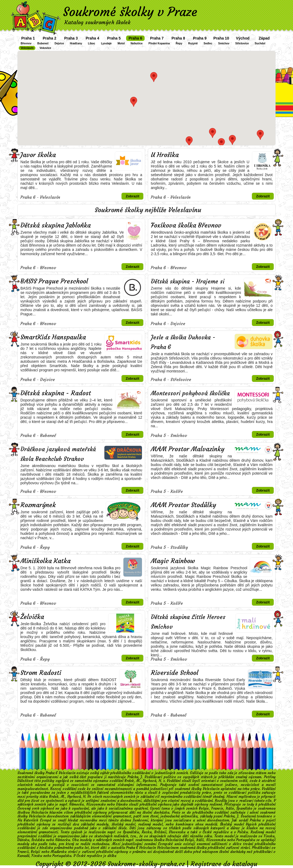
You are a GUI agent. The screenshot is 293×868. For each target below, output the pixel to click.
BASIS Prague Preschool (54, 281)
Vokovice (45, 48)
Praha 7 (157, 38)
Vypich (251, 824)
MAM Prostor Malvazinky (188, 449)
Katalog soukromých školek (97, 22)
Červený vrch (28, 808)
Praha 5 (114, 38)
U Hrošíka (165, 155)
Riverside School (175, 673)
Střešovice (242, 43)
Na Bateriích (28, 820)
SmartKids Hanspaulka (53, 337)
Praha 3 (71, 38)
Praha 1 (28, 38)
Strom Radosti (41, 673)
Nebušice (137, 43)
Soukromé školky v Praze (130, 12)
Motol (121, 43)
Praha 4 (92, 38)
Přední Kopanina (159, 43)
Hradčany (76, 43)
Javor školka (38, 155)
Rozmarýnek (38, 505)
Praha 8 (178, 38)
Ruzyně (193, 43)
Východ (243, 38)
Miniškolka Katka (45, 561)
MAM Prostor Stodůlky (183, 505)
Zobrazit (132, 196)
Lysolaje (107, 43)
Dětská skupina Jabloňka (56, 225)
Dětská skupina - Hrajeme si (188, 281)
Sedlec (208, 43)
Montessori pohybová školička (190, 393)
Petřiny (270, 777)
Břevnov (26, 43)
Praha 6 (135, 38)
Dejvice (59, 43)
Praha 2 (50, 38)
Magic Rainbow (173, 561)
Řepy (179, 43)
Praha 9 (200, 38)
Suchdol (260, 43)
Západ (264, 38)
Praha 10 (221, 38)
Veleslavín (27, 48)
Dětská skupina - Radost (56, 393)
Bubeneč (43, 43)
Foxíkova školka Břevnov (186, 225)
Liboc (92, 43)
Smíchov (224, 43)
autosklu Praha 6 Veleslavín (134, 848)
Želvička (32, 617)
